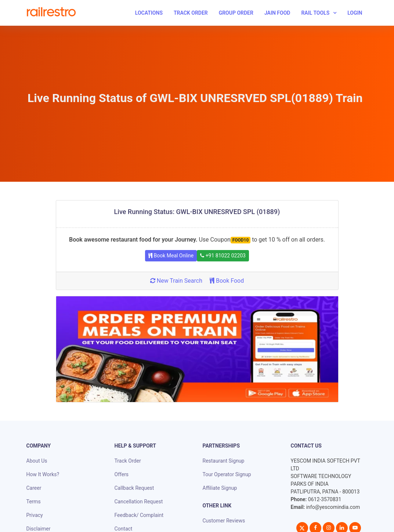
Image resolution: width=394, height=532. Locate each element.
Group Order (236, 13)
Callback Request (134, 488)
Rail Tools (315, 13)
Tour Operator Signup (227, 474)
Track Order (191, 13)
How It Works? (43, 474)
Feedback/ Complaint (139, 515)
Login (355, 13)
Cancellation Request (139, 502)
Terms (34, 502)
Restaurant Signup (224, 461)
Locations (149, 13)
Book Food (227, 281)
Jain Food (277, 13)
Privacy (35, 515)
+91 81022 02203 (223, 256)
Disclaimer (39, 529)
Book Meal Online (171, 256)
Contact (124, 529)
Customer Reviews (224, 521)
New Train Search (176, 281)
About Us (37, 461)
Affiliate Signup (220, 488)
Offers (122, 474)
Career (34, 488)
